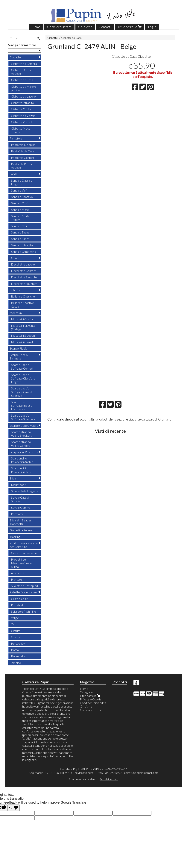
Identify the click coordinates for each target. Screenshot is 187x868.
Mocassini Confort (23, 319)
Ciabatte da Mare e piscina (23, 88)
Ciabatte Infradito (22, 103)
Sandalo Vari (19, 190)
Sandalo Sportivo (22, 197)
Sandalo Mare (20, 210)
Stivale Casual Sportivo (20, 499)
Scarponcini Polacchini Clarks (22, 470)
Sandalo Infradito (22, 245)
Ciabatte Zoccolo (22, 122)
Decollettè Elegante (24, 277)
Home (36, 27)
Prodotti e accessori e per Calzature (24, 545)
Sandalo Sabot (20, 239)
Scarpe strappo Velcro (24, 425)
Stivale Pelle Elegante (25, 491)
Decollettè (17, 258)
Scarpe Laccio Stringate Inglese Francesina (22, 405)
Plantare (16, 579)
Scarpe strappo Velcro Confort (21, 444)
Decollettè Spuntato (24, 284)
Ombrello (17, 637)
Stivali (13, 478)
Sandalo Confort (21, 203)
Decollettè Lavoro (23, 264)
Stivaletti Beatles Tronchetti (20, 522)
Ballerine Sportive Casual (22, 304)
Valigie (15, 618)
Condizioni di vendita (93, 703)
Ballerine (15, 290)
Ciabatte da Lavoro (23, 96)
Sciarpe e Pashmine (23, 611)
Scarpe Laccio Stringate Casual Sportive (21, 392)
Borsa (15, 650)
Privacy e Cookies (91, 699)
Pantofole (16, 138)
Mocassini (16, 313)
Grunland (165, 419)
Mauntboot (18, 485)
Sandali (14, 174)
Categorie (86, 692)
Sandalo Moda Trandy (20, 218)
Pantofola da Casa (23, 151)
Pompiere (17, 514)
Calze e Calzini (20, 599)
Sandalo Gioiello (21, 226)
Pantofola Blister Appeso (22, 166)
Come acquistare (59, 27)
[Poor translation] (14, 808)
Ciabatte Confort (22, 109)
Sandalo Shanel (21, 232)
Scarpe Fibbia (18, 348)
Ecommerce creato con (93, 779)
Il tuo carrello (130, 27)
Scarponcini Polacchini (24, 452)
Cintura (16, 631)
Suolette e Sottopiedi (25, 586)
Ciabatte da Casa (71, 38)
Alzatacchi (18, 573)
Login (152, 27)
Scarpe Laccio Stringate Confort (22, 366)
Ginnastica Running (21, 530)
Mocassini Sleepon (23, 335)
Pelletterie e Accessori (24, 592)
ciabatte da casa (140, 419)
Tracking (15, 537)
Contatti (105, 27)
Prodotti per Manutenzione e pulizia (21, 563)
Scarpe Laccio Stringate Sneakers (23, 417)
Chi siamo (85, 27)
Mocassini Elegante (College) (23, 327)
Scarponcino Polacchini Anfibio (22, 460)
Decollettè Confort (23, 271)
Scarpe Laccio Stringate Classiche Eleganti (23, 378)
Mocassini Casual (22, 342)
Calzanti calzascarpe (24, 553)
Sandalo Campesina (23, 252)
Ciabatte (53, 38)
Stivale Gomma (21, 507)
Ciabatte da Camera (24, 64)
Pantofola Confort (23, 158)
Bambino (15, 663)
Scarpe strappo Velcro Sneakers (21, 434)
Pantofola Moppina (23, 145)
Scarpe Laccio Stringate (19, 356)
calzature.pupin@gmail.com (141, 773)
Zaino (15, 624)
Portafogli (17, 605)
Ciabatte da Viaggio (23, 116)
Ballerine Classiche (23, 296)
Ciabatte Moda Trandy (21, 130)
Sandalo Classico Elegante (22, 182)
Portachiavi (18, 643)
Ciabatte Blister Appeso (21, 72)
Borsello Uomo (21, 656)
